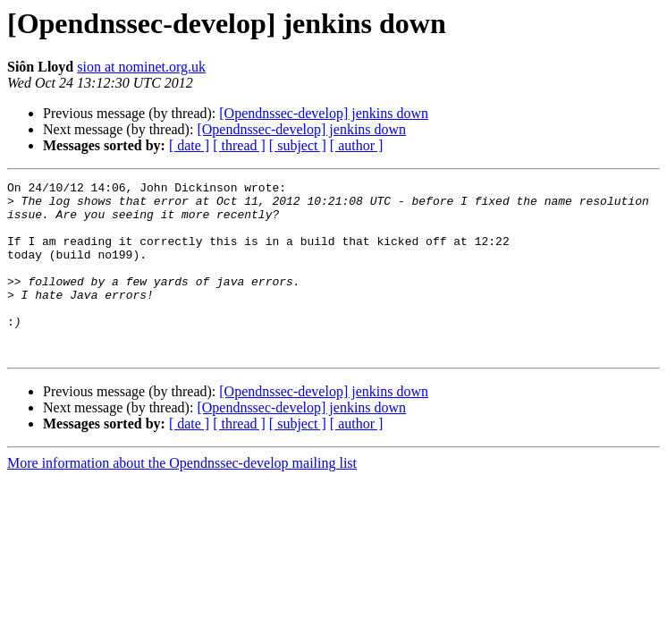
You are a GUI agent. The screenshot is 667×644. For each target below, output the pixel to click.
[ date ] (189, 145)
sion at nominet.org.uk (141, 67)
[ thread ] (239, 145)
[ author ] (357, 145)
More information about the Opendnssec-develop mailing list (182, 498)
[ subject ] (298, 145)
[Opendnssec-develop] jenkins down (324, 113)
